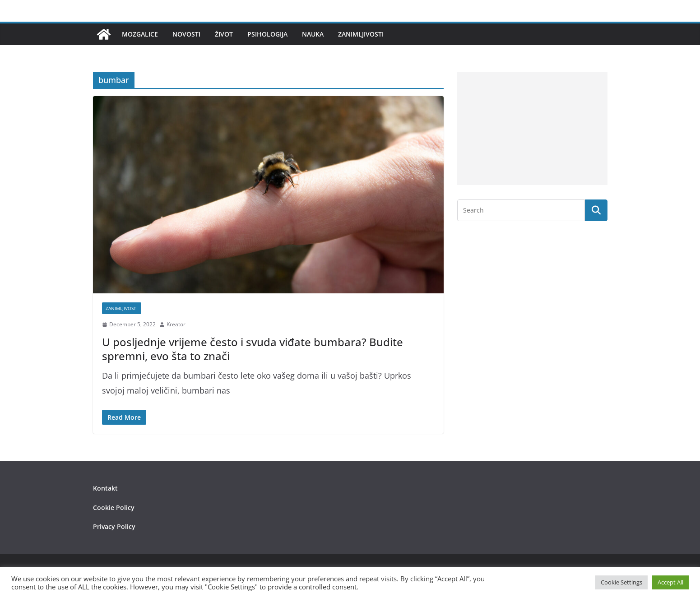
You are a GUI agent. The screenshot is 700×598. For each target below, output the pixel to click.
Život (224, 34)
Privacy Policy (114, 526)
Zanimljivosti (361, 34)
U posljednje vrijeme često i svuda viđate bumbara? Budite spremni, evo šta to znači (253, 349)
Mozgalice (140, 34)
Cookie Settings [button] (621, 582)
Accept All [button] (670, 582)
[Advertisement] (532, 129)
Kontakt (105, 488)
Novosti (186, 34)
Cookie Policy (114, 508)
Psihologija (267, 34)
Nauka (313, 34)
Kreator (176, 324)
